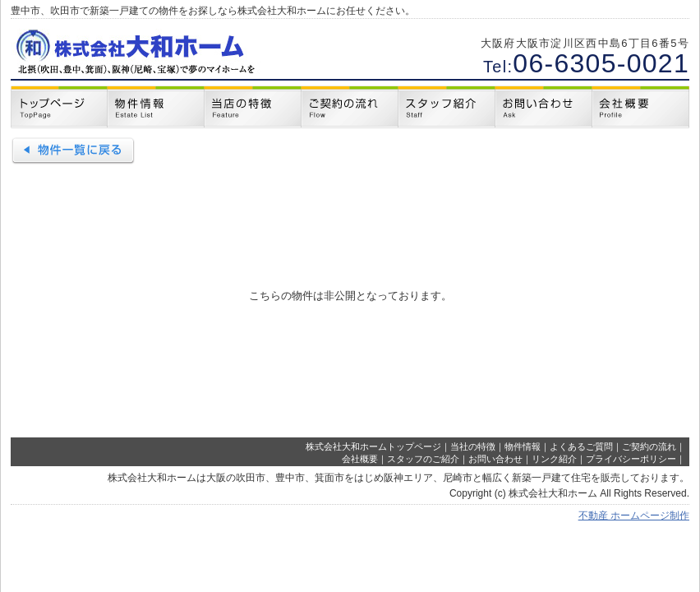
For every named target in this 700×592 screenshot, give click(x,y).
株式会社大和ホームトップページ (373, 446)
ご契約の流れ (649, 446)
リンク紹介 (554, 459)
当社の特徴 (473, 446)
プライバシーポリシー (631, 459)
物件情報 (523, 446)
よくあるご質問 (581, 446)
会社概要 (360, 459)
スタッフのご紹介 (423, 459)
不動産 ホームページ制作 (634, 516)
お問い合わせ (495, 459)
